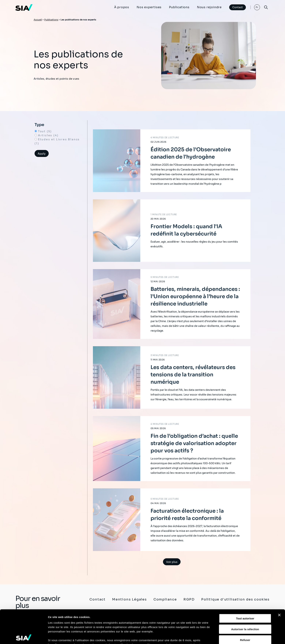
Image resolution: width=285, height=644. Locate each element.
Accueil (38, 20)
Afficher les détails (60, 637)
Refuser (245, 606)
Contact (238, 7)
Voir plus (172, 562)
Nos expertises (149, 7)
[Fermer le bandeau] (279, 582)
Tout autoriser (245, 585)
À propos (122, 7)
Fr (257, 7)
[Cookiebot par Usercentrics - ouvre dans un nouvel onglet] (24, 637)
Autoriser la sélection (245, 596)
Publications (179, 7)
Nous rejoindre (209, 7)
